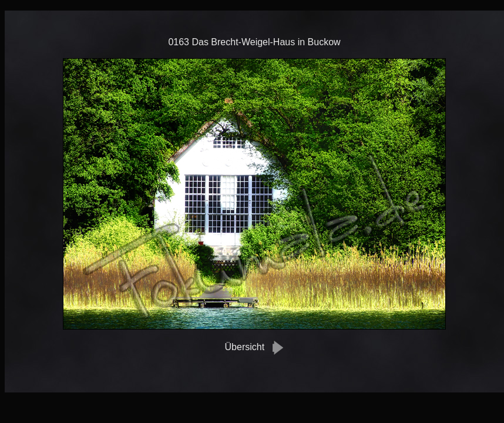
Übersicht (245, 347)
